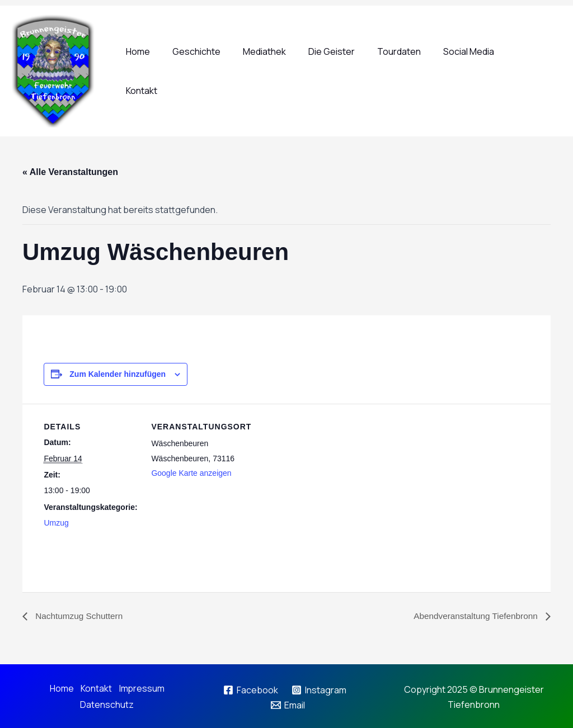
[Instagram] (319, 689)
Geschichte (218, 71)
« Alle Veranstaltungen (70, 172)
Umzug (56, 523)
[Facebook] (250, 689)
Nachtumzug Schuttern (80, 616)
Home (164, 71)
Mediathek (282, 71)
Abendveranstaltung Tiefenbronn (474, 616)
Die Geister (344, 71)
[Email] (288, 705)
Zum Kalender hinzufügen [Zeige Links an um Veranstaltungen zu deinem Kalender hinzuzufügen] (118, 374)
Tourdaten (407, 71)
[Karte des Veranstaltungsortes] (318, 519)
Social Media (473, 71)
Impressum (142, 688)
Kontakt (532, 71)
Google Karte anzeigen (191, 472)
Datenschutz (106, 703)
